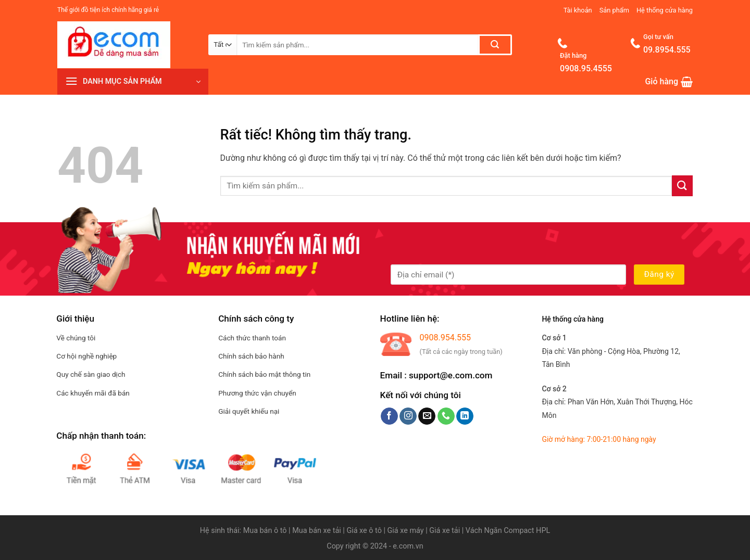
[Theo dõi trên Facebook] (389, 416)
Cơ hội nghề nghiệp (86, 356)
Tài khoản (578, 10)
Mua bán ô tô (265, 531)
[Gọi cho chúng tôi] (446, 416)
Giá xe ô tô (364, 531)
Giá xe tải (445, 531)
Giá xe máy (407, 531)
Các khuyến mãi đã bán (93, 393)
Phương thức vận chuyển (257, 393)
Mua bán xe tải (317, 531)
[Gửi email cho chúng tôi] (427, 416)
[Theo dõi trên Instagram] (408, 416)
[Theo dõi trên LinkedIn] (465, 416)
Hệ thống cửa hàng (665, 10)
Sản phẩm (614, 10)
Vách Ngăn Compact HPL (508, 531)
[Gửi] (495, 45)
